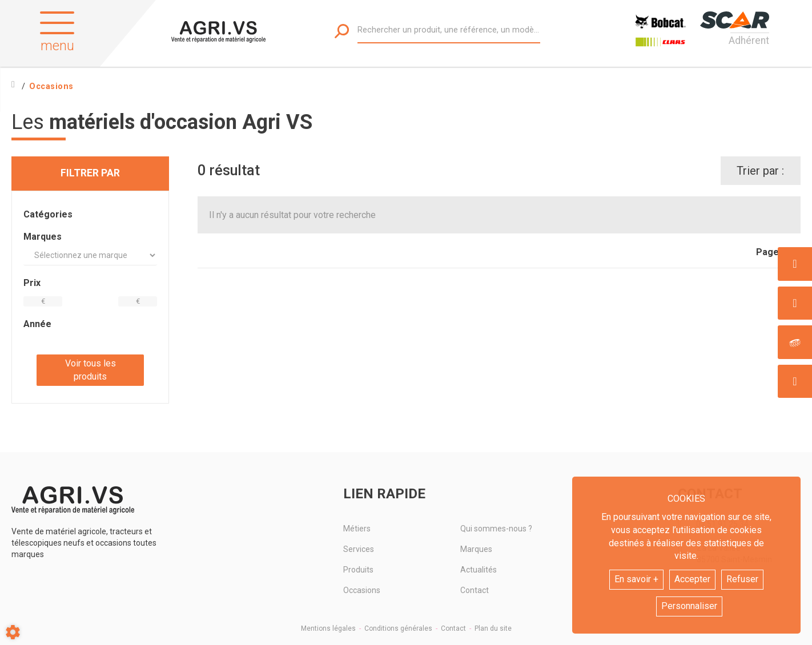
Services (359, 549)
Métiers (357, 529)
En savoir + (636, 579)
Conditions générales (398, 628)
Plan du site (493, 628)
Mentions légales (328, 628)
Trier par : (760, 171)
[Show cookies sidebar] (13, 632)
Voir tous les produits (91, 370)
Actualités (479, 570)
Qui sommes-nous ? (496, 529)
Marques (476, 549)
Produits (358, 570)
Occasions (362, 590)
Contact (475, 590)
